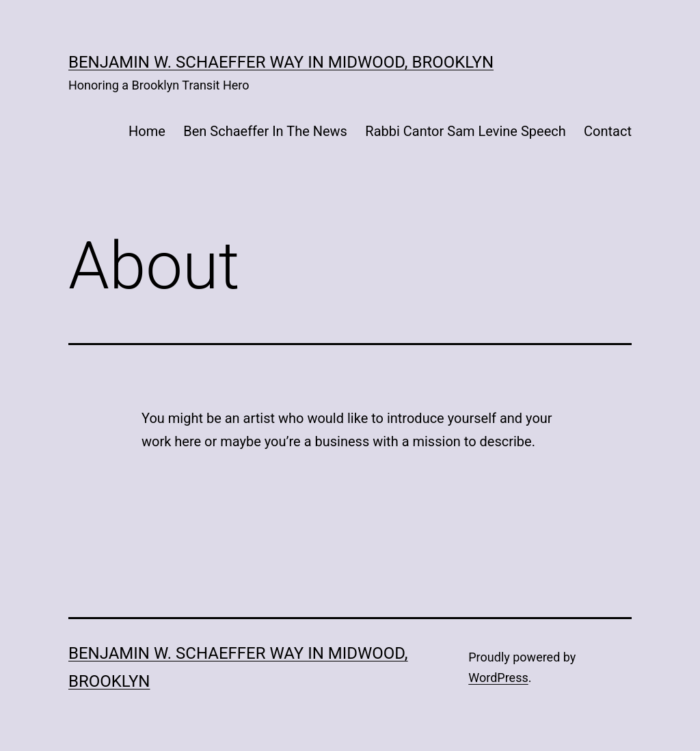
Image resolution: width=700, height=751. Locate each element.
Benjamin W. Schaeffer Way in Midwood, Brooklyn (281, 62)
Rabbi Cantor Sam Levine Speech (465, 131)
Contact (608, 131)
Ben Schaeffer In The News (265, 131)
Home (147, 131)
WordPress (498, 678)
